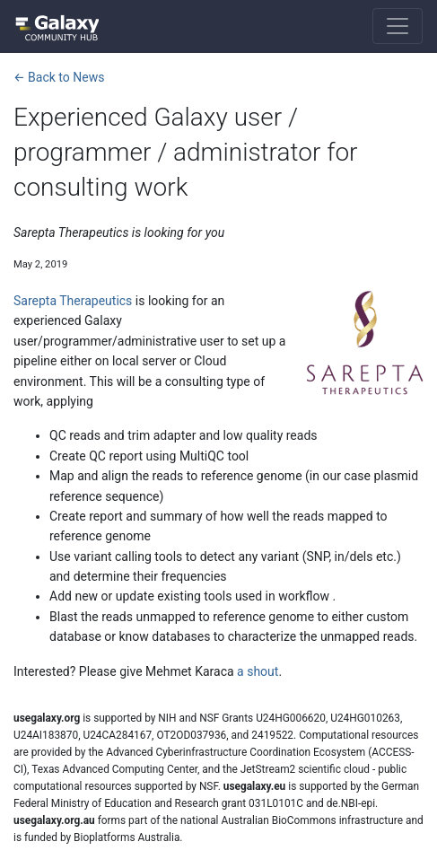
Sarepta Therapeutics (73, 301)
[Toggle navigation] (398, 26)
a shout (258, 671)
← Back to (59, 77)
